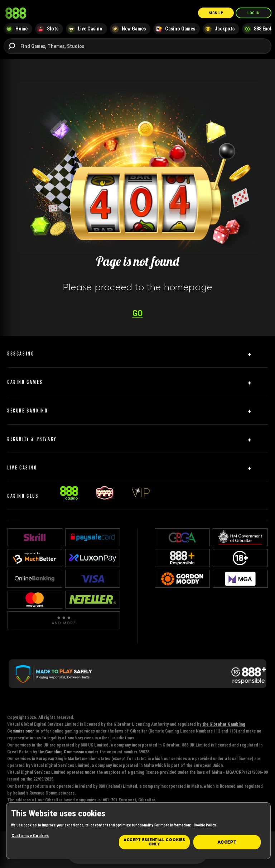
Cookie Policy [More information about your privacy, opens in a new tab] (205, 825)
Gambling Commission (66, 752)
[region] (138, 831)
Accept (227, 842)
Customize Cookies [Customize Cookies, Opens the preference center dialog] (30, 836)
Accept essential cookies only (154, 842)
